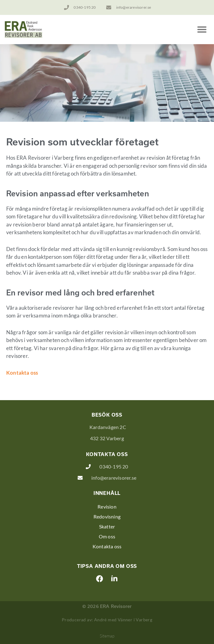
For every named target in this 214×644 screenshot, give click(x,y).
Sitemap (107, 636)
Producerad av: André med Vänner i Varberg (107, 620)
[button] (202, 30)
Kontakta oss (22, 373)
